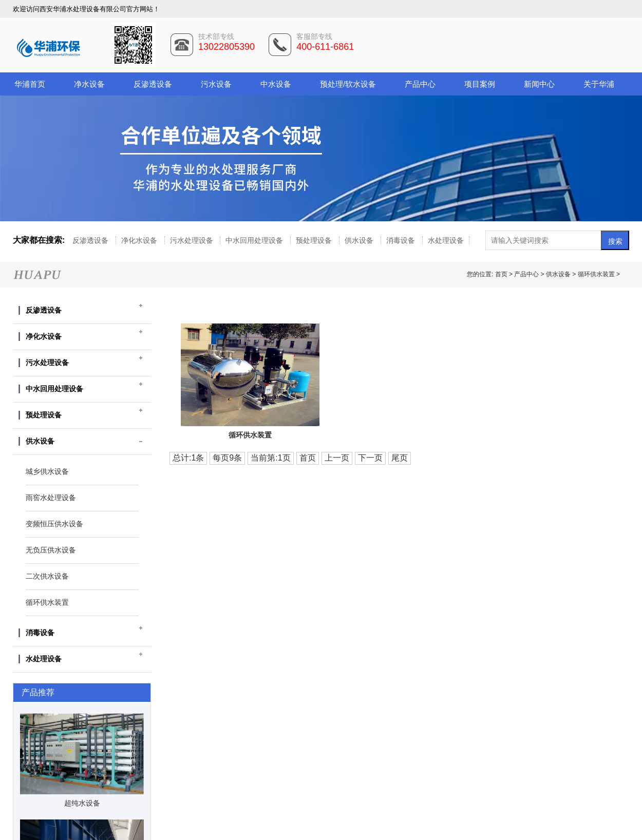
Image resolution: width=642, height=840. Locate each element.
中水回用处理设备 (255, 240)
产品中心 (420, 84)
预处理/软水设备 (348, 84)
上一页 (337, 458)
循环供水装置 (596, 274)
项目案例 (480, 84)
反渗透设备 (153, 84)
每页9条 (227, 458)
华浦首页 (30, 84)
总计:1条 (188, 458)
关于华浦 (599, 84)
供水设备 (360, 240)
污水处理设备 (193, 240)
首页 (502, 274)
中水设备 (276, 84)
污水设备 (216, 84)
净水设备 (89, 84)
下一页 (370, 458)
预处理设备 (315, 240)
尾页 (400, 458)
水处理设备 (446, 240)
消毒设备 (402, 240)
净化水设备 (140, 240)
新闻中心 (539, 84)
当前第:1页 (270, 458)
